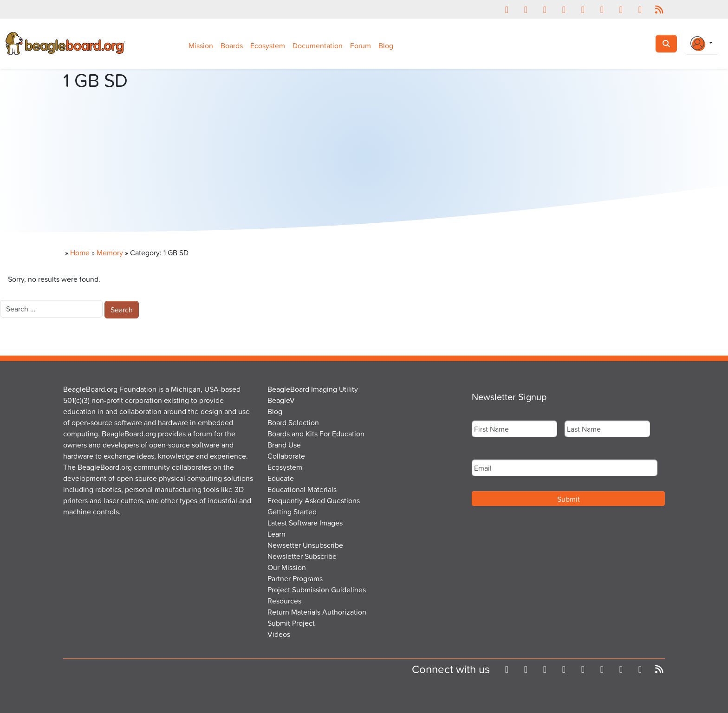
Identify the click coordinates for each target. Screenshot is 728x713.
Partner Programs (295, 578)
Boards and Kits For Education (316, 434)
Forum (361, 45)
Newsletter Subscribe (302, 556)
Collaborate (286, 456)
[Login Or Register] (702, 44)
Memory (110, 253)
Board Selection (293, 422)
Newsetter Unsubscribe (305, 545)
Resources (284, 601)
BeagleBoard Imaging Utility (313, 389)
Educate (281, 478)
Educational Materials (302, 489)
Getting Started (292, 512)
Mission (201, 45)
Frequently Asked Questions (314, 500)
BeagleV (281, 400)
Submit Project (291, 623)
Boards (232, 45)
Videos (279, 634)
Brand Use (284, 445)
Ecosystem (268, 45)
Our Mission (287, 567)
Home (80, 253)
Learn (276, 534)
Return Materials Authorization (317, 612)
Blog (386, 45)
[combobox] (51, 309)
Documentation (318, 45)
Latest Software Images (305, 523)
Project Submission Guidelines (317, 590)
